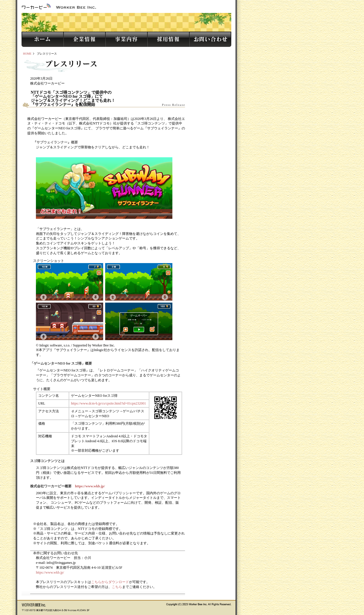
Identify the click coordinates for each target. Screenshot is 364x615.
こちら (117, 587)
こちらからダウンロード (110, 582)
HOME (27, 54)
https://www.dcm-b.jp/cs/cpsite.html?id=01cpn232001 (108, 403)
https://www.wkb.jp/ (90, 486)
